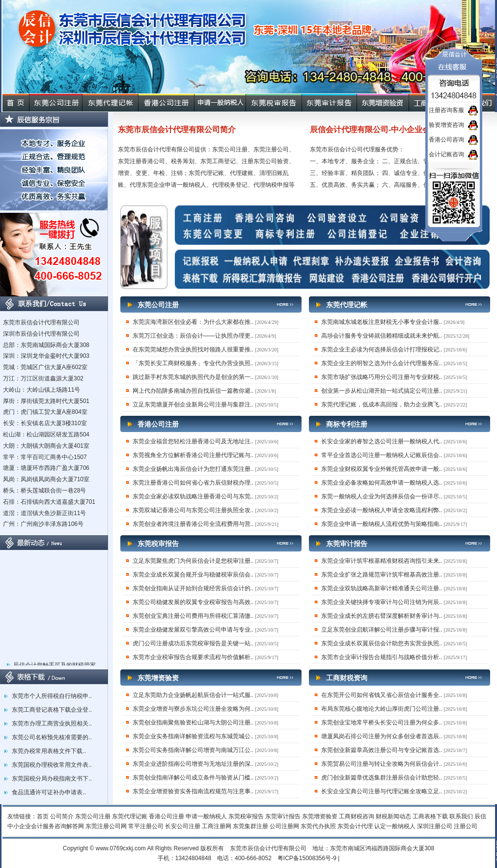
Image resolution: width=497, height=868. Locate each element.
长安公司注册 (183, 826)
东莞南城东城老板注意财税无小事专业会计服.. (382, 322)
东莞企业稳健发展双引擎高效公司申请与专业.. (193, 630)
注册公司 (466, 826)
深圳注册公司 (435, 826)
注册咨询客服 (446, 110)
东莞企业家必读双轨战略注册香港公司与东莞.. (193, 496)
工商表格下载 (430, 816)
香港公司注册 (166, 816)
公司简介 (62, 816)
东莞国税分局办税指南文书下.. (52, 779)
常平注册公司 (146, 826)
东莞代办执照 (318, 826)
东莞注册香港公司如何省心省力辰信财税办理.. (193, 483)
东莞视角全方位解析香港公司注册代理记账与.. (193, 455)
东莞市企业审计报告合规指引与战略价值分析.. (382, 657)
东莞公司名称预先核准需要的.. (52, 737)
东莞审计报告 (283, 816)
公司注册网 (284, 826)
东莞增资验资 (320, 816)
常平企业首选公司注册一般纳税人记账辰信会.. (382, 455)
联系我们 (461, 816)
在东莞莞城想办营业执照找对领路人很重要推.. (193, 349)
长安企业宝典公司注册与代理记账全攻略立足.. (382, 791)
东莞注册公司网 (106, 826)
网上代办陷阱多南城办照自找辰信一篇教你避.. (193, 391)
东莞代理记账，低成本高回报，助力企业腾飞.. (382, 405)
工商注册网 (217, 826)
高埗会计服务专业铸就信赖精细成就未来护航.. (382, 336)
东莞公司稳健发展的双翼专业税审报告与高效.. (193, 602)
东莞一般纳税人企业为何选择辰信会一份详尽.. (382, 496)
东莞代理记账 (130, 816)
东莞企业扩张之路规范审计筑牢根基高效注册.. (382, 575)
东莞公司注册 (93, 816)
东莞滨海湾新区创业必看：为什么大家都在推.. (193, 322)
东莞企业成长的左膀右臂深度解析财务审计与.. (382, 616)
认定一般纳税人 (395, 826)
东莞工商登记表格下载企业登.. (52, 710)
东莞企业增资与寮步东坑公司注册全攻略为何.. (193, 709)
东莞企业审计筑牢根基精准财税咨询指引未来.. (382, 561)
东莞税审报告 (246, 816)
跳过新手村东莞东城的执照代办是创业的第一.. (193, 377)
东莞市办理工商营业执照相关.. (52, 723)
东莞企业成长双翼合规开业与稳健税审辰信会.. (193, 575)
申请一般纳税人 (206, 816)
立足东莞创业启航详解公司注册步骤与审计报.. (382, 630)
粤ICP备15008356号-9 (307, 858)
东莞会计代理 (355, 826)
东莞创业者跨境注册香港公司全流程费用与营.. (193, 524)
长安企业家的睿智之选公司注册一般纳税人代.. (382, 441)
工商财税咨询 (357, 816)
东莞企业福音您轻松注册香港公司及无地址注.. (193, 441)
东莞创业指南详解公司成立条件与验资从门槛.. (193, 778)
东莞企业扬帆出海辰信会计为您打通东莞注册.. (193, 469)
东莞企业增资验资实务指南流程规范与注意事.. (193, 791)
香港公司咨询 (446, 140)
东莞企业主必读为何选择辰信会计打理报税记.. (382, 349)
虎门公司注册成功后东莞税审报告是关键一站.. (193, 643)
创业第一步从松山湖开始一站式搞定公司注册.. (382, 391)
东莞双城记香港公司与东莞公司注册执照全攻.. (193, 510)
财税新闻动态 (393, 816)
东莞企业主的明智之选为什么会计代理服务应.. (382, 363)
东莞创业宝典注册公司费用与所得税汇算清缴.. (193, 616)
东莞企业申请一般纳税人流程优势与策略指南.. (382, 524)
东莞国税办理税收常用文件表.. (52, 765)
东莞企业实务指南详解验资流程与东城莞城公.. (193, 736)
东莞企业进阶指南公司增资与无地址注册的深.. (193, 764)
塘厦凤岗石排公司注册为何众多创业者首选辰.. (382, 736)
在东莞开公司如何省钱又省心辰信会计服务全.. (382, 695)
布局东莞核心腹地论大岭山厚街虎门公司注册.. (382, 709)
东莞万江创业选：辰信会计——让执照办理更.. (193, 336)
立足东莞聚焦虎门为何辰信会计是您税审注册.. (193, 561)
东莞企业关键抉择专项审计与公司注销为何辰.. (382, 602)
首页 (43, 816)
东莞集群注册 (250, 826)
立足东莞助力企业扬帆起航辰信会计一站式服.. (193, 695)
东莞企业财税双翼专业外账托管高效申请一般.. (382, 469)
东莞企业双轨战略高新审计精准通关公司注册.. (382, 588)
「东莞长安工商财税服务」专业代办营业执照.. (193, 363)
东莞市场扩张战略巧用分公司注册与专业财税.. (382, 377)
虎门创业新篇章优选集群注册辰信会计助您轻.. (382, 778)
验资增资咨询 (446, 125)
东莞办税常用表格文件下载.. (49, 751)
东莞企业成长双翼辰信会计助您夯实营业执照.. (382, 643)
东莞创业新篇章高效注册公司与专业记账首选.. (382, 750)
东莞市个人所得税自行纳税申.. (52, 696)
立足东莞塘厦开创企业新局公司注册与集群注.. (193, 405)
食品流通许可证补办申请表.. (49, 792)
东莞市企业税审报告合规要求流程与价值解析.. (193, 657)
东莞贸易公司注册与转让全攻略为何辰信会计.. (382, 764)
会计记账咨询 (446, 154)
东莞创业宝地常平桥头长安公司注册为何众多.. (382, 723)
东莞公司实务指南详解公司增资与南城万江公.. (193, 750)
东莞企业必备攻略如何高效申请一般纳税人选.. (382, 483)
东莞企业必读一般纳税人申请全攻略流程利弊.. (382, 510)
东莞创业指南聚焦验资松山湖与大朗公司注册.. (193, 723)
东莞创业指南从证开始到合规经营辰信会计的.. (193, 588)
